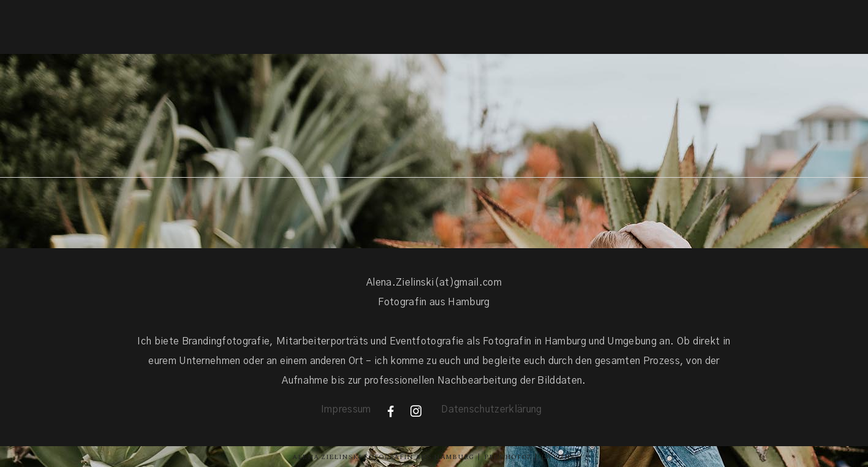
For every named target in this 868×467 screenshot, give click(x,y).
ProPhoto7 (508, 457)
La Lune (558, 457)
